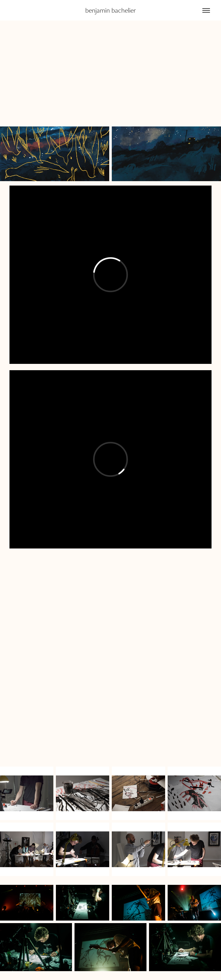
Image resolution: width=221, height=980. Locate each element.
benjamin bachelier (111, 10)
